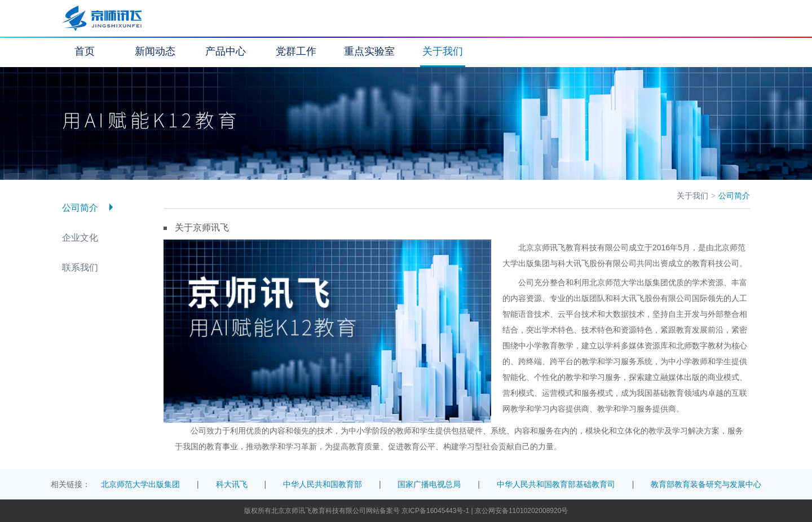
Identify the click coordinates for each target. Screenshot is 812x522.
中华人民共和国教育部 (323, 484)
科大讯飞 (232, 484)
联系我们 (80, 267)
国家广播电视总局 (429, 484)
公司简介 (80, 208)
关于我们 (443, 51)
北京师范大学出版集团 (140, 484)
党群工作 (296, 51)
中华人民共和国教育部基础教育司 (556, 484)
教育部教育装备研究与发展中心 (706, 484)
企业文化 (80, 238)
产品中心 (226, 51)
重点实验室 (369, 51)
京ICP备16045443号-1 (436, 511)
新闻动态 (155, 51)
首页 (85, 51)
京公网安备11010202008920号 (521, 511)
